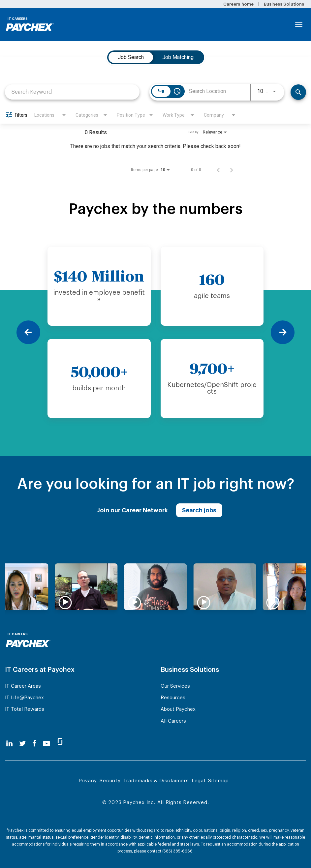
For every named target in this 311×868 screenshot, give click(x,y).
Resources (173, 698)
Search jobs (199, 510)
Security (110, 781)
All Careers (173, 721)
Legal (199, 781)
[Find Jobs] (298, 92)
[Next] (283, 332)
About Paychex (178, 709)
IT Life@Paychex (24, 698)
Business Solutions (284, 4)
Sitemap (218, 781)
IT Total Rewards (25, 709)
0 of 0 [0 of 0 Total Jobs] (196, 170)
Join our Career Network (133, 510)
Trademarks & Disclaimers (156, 781)
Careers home (238, 4)
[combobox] (72, 92)
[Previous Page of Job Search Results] (218, 170)
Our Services (175, 686)
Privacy (88, 781)
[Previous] (28, 332)
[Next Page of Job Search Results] (232, 170)
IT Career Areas (23, 686)
